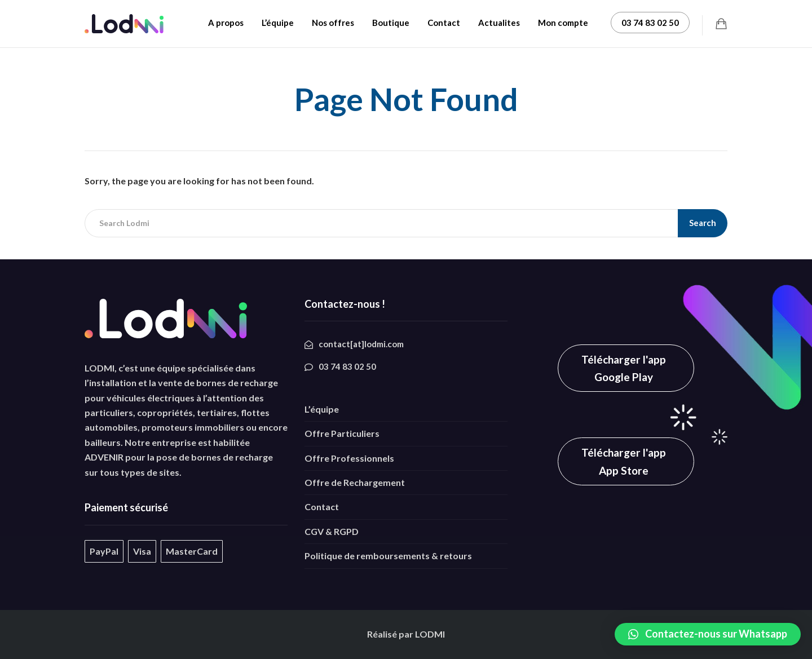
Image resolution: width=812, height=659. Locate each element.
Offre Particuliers (342, 433)
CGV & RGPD (332, 531)
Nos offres (333, 23)
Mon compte (563, 23)
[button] (708, 634)
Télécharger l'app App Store (624, 461)
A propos (226, 23)
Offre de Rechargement (355, 482)
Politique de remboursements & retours (388, 556)
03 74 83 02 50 (650, 23)
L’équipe (278, 23)
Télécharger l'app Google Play (624, 368)
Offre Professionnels (349, 458)
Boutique (391, 23)
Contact (444, 23)
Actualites (499, 23)
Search (703, 223)
